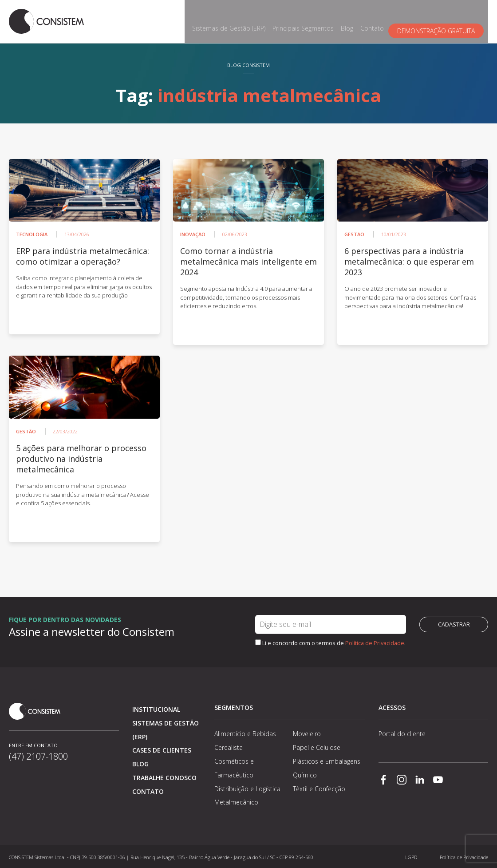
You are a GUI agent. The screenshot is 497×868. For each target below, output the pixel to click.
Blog (351, 21)
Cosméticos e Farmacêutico (234, 766)
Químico (305, 773)
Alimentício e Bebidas (245, 732)
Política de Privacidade (375, 641)
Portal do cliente (402, 732)
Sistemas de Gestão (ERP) (233, 21)
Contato (377, 21)
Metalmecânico (236, 800)
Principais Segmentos (308, 21)
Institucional (156, 707)
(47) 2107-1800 (38, 762)
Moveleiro (307, 732)
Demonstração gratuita (440, 21)
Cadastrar (454, 622)
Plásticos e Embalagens (327, 759)
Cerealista (229, 746)
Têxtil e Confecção (319, 787)
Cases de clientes (162, 748)
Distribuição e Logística (247, 787)
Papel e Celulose (317, 746)
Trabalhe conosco (164, 775)
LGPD (411, 855)
